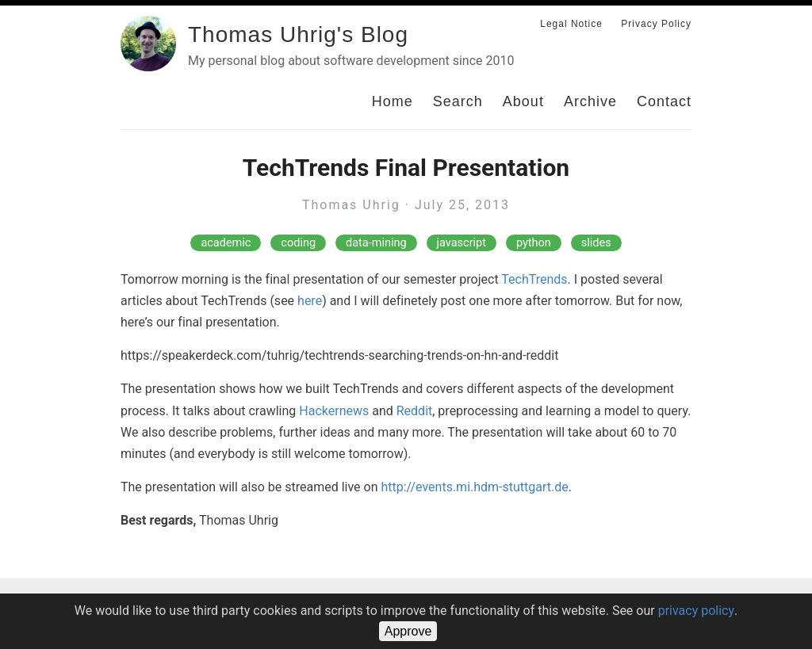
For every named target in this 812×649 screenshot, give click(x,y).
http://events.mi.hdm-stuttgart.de (474, 487)
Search (458, 101)
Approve (408, 631)
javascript (462, 243)
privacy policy (696, 611)
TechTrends (534, 279)
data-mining (376, 243)
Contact (664, 101)
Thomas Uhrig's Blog (298, 34)
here (310, 301)
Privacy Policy (656, 24)
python (534, 243)
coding (298, 243)
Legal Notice (571, 24)
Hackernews (334, 411)
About (523, 101)
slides (596, 243)
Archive (590, 101)
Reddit (415, 411)
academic (226, 243)
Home (393, 101)
